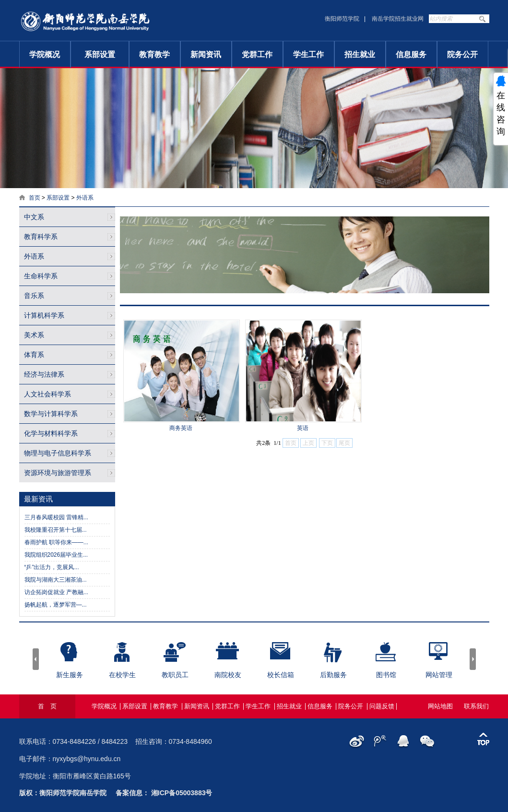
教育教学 (154, 54)
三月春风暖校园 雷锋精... (56, 517)
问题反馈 (382, 706)
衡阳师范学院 (342, 19)
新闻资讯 (206, 54)
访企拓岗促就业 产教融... (56, 592)
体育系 (34, 355)
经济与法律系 (44, 374)
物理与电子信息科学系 (58, 453)
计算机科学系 (44, 315)
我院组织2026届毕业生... (56, 555)
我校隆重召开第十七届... (56, 530)
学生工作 (308, 54)
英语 (303, 428)
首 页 (47, 706)
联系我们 (476, 706)
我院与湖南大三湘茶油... (56, 580)
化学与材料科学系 (51, 433)
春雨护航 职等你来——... (56, 542)
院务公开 (462, 54)
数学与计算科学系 (51, 414)
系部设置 (100, 54)
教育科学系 (41, 237)
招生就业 (360, 54)
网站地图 (440, 706)
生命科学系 (41, 276)
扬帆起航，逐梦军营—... (56, 605)
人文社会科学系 (47, 394)
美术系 (34, 335)
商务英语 (181, 428)
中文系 (34, 217)
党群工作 (257, 54)
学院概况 (45, 54)
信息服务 (411, 54)
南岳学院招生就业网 (398, 19)
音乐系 (34, 296)
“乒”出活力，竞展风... (52, 567)
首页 (35, 198)
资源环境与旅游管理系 (58, 473)
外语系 (85, 198)
